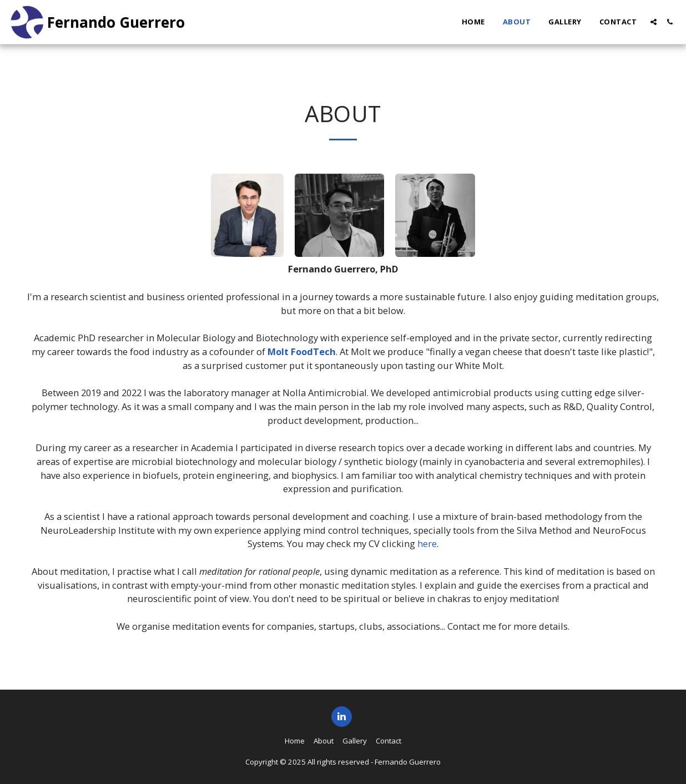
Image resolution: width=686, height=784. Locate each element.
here (427, 543)
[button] (654, 22)
